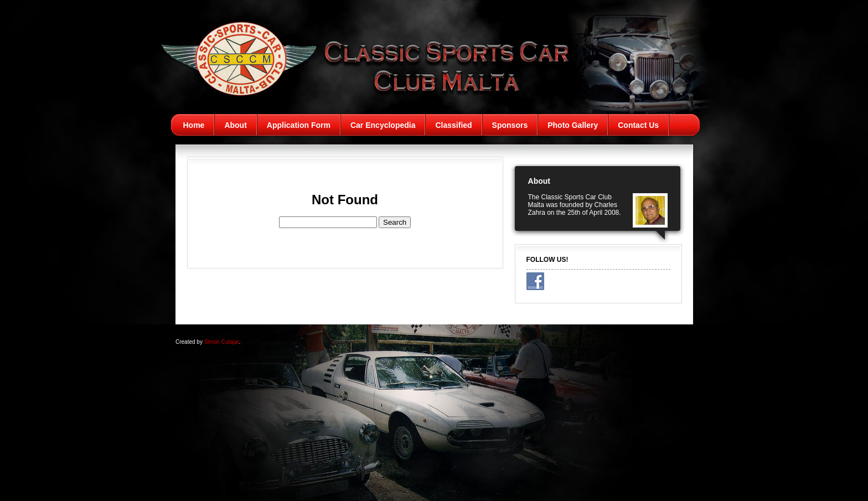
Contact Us (638, 125)
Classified (453, 125)
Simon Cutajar (222, 342)
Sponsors (510, 125)
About (235, 125)
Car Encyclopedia (383, 125)
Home (194, 125)
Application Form (299, 125)
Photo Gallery (573, 125)
